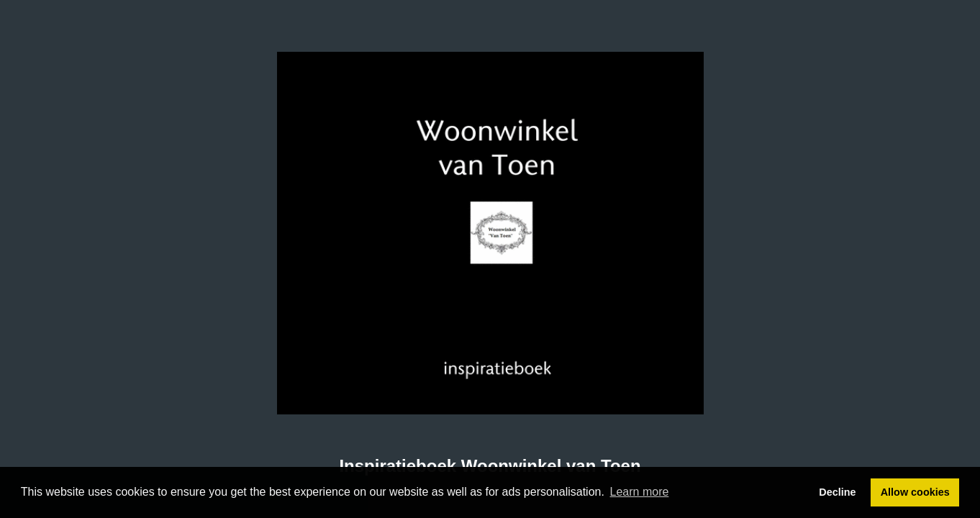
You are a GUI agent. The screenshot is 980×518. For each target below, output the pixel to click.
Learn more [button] (640, 492)
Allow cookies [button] (915, 492)
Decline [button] (837, 492)
